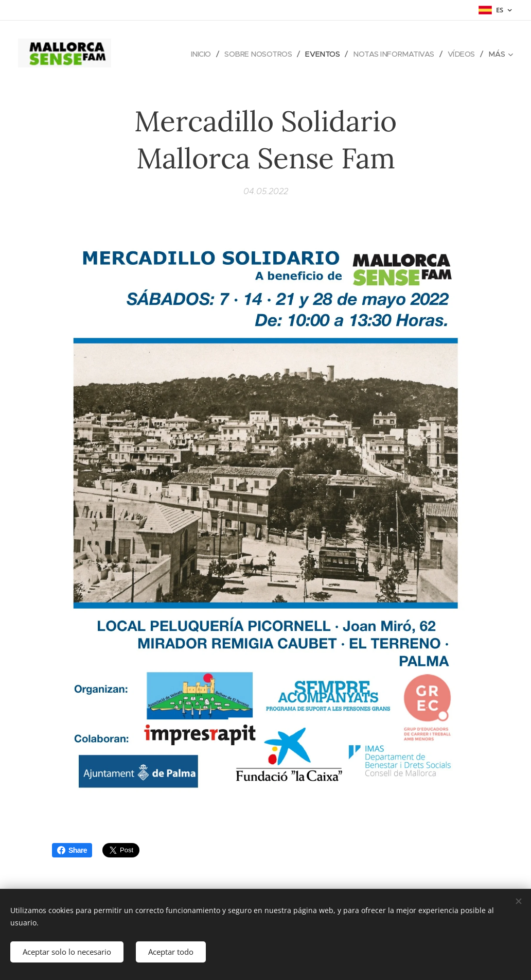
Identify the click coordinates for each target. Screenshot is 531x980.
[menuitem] (192, 54)
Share (72, 850)
